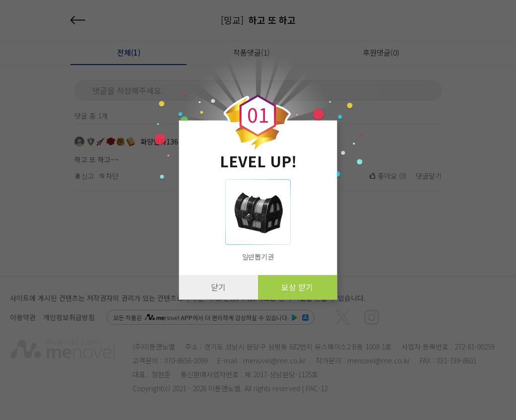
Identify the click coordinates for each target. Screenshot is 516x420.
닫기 (218, 287)
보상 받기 (297, 287)
